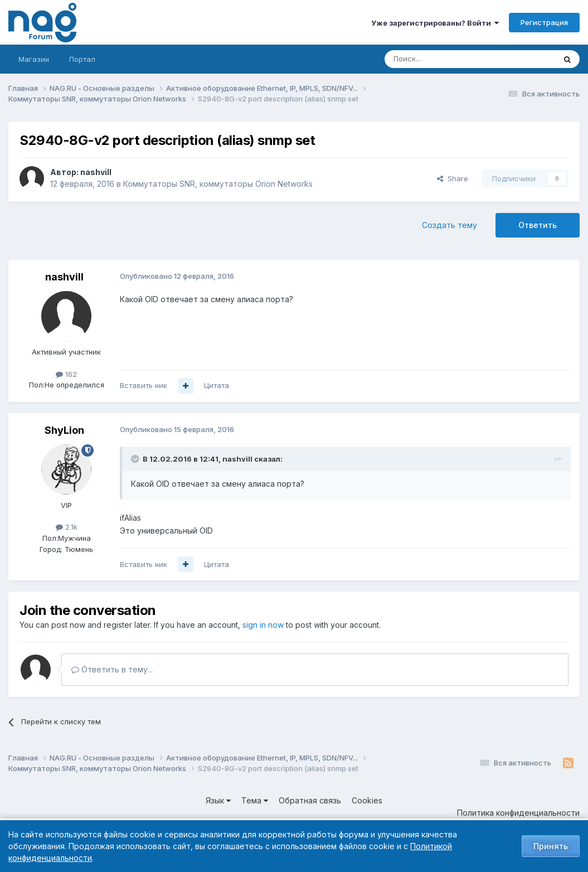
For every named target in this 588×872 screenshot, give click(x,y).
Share (453, 178)
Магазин (34, 59)
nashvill (96, 172)
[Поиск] (439, 59)
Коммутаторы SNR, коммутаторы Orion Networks (218, 184)
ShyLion (64, 430)
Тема (255, 800)
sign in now (263, 625)
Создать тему (449, 225)
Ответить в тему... (112, 669)
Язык (218, 800)
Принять (551, 846)
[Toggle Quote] (136, 459)
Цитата (217, 385)
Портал (82, 59)
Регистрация (544, 22)
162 (66, 374)
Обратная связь (310, 800)
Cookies (367, 800)
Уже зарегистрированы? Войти (435, 23)
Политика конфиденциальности (518, 813)
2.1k (67, 527)
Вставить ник (144, 385)
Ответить (538, 225)
